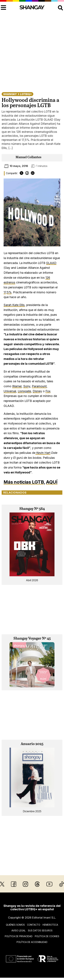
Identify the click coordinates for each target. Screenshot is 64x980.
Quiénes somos (15, 925)
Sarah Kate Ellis (14, 305)
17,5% (8, 292)
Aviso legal (19, 930)
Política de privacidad (19, 936)
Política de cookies (47, 936)
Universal (10, 391)
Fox (48, 391)
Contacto (34, 925)
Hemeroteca (50, 925)
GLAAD (51, 263)
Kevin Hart (43, 453)
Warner (17, 386)
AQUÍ (52, 482)
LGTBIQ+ (26, 94)
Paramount (39, 386)
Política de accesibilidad (32, 942)
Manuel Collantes (28, 157)
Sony (27, 386)
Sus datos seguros (40, 930)
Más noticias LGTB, (24, 482)
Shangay (10, 94)
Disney (37, 391)
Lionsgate (24, 391)
